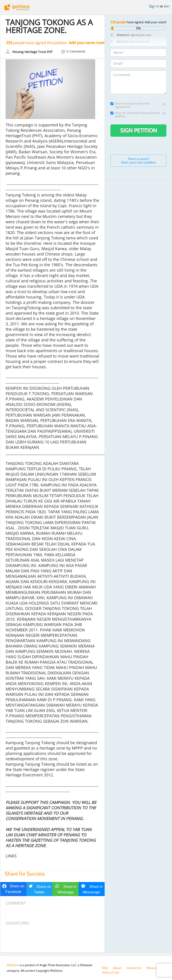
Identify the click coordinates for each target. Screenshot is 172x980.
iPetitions (86, 7)
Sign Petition (139, 130)
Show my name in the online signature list (130, 105)
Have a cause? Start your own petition (139, 161)
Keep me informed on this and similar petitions (135, 115)
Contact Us (134, 968)
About (117, 968)
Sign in (154, 6)
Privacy (151, 968)
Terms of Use (111, 972)
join (167, 6)
